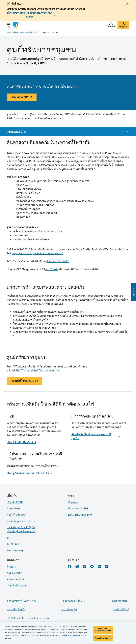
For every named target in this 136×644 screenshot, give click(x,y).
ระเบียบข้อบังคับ (120, 601)
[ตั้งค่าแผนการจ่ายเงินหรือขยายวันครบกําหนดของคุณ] (31, 15)
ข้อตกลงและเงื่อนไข (74, 601)
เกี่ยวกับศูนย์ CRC (16, 131)
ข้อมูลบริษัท (13, 509)
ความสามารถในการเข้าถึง (22, 601)
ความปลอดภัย (69, 610)
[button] (9, 25)
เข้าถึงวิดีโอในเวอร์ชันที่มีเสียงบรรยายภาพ (36, 371)
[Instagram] (99, 566)
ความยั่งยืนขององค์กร (80, 515)
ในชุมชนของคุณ (16, 550)
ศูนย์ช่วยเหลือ (14, 573)
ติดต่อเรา (12, 567)
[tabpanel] (68, 240)
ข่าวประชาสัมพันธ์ (78, 509)
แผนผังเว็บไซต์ (121, 610)
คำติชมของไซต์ (16, 579)
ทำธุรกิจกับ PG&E (17, 586)
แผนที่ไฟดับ (52, 269)
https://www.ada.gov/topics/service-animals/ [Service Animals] (37, 253)
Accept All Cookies (103, 639)
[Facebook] (70, 566)
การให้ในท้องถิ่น (16, 515)
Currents (73, 502)
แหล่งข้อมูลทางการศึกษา (21, 521)
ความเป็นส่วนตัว (16, 610)
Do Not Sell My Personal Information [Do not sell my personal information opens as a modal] (28, 618)
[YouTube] (92, 566)
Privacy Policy (61, 636)
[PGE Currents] (107, 566)
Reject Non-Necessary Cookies (103, 630)
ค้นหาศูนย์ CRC (22, 97)
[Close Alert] (127, 4)
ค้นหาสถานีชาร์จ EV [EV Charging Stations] (58, 261)
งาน (9, 538)
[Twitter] (77, 566)
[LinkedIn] (85, 566)
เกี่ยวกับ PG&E (15, 502)
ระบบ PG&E (14, 544)
